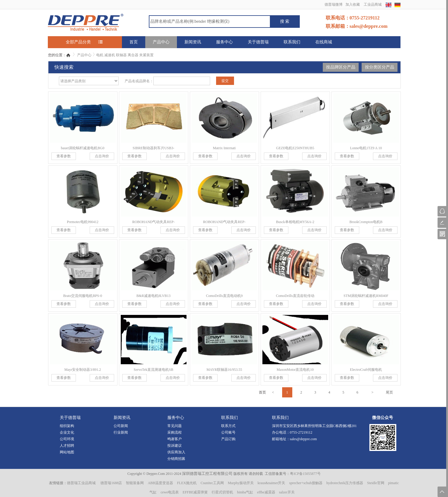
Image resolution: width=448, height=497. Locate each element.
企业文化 (67, 432)
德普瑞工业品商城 (81, 483)
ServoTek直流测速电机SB (153, 370)
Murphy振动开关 (241, 483)
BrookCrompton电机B (366, 222)
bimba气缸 (245, 492)
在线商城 (324, 42)
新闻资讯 (193, 42)
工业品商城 (373, 4)
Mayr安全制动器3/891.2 (82, 370)
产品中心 (161, 42)
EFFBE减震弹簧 (195, 492)
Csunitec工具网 (212, 483)
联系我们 (292, 42)
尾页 (389, 392)
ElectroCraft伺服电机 (366, 370)
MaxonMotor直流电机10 (295, 370)
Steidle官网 (376, 483)
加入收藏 (353, 4)
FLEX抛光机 (187, 483)
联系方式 (228, 426)
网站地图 (67, 452)
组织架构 (67, 426)
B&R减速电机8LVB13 (153, 296)
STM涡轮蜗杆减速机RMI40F (366, 296)
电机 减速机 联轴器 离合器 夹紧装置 (125, 55)
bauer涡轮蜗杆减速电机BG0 (83, 148)
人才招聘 (67, 446)
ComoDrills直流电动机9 (224, 296)
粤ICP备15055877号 (305, 474)
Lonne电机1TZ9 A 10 (366, 148)
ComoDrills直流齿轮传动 (295, 296)
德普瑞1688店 (111, 483)
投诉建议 (175, 446)
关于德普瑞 (258, 42)
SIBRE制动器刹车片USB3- (153, 148)
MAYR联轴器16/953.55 (224, 370)
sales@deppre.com (303, 439)
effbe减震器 (266, 492)
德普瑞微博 (334, 4)
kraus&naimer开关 (272, 483)
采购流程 (175, 432)
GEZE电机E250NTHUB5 (295, 148)
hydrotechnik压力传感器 (345, 483)
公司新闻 (121, 426)
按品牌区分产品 (341, 67)
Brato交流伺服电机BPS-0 (82, 296)
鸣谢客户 (175, 439)
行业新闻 (121, 432)
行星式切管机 (222, 492)
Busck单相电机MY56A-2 (295, 222)
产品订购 (228, 439)
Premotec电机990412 (83, 222)
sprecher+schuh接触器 (306, 483)
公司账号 (228, 432)
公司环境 (67, 439)
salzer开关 (287, 492)
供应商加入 (176, 452)
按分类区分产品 (380, 67)
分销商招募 (176, 459)
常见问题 (175, 426)
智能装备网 (135, 483)
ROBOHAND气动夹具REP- (153, 222)
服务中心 (224, 42)
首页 (134, 42)
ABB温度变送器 (160, 483)
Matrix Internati (224, 148)
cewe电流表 (170, 492)
